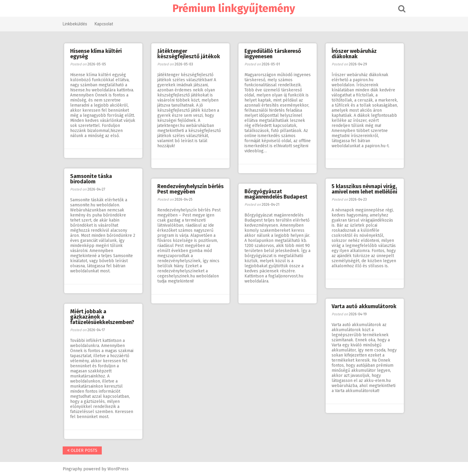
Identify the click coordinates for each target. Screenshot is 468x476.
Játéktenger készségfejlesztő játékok (189, 54)
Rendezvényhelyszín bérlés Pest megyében (190, 189)
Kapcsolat (105, 24)
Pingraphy (73, 469)
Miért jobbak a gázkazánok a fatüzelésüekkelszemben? (102, 317)
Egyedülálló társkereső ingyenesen (273, 54)
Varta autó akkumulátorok (364, 306)
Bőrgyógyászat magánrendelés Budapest (276, 194)
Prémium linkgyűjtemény (234, 8)
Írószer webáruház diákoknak (354, 54)
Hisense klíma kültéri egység (96, 54)
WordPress (119, 469)
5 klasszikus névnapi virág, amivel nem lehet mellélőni (364, 189)
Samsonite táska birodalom (91, 179)
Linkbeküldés (76, 24)
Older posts (83, 450)
